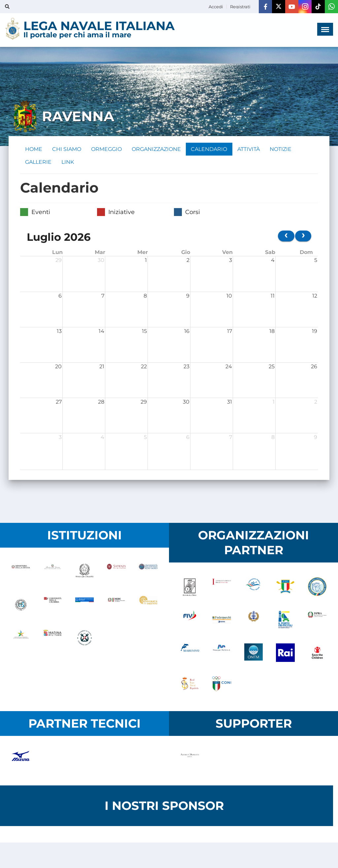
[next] (303, 237)
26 (314, 367)
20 (58, 367)
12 (315, 296)
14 (101, 332)
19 (315, 332)
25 (272, 367)
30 (101, 261)
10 (229, 296)
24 (229, 367)
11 (273, 296)
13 (59, 332)
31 (230, 402)
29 (59, 261)
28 (101, 402)
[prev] (286, 237)
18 (272, 332)
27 (59, 402)
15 (144, 332)
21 (102, 367)
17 (230, 332)
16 (187, 332)
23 (186, 367)
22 (144, 367)
